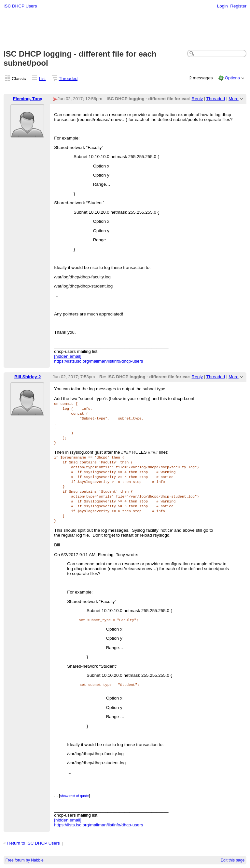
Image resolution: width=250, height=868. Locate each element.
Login (222, 6)
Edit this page (233, 860)
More (234, 99)
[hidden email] (68, 356)
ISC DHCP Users (20, 6)
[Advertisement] (125, 30)
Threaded (68, 79)
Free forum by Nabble (25, 860)
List (42, 79)
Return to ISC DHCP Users (34, 843)
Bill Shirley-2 (28, 377)
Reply (197, 99)
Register (238, 6)
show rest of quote (75, 796)
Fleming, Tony (28, 99)
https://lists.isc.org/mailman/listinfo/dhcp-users (98, 361)
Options (232, 78)
